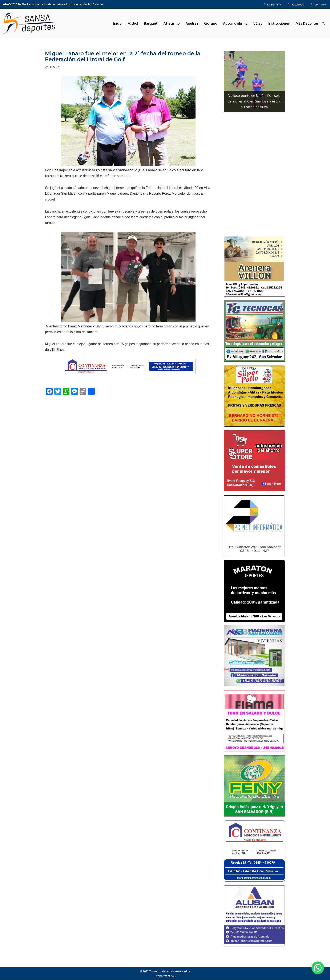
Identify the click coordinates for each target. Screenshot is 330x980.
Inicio (117, 23)
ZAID (173, 976)
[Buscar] (323, 23)
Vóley (258, 23)
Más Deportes (307, 23)
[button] (318, 968)
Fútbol (133, 23)
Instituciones (279, 23)
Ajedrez (192, 23)
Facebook (295, 4)
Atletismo (171, 23)
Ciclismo (211, 23)
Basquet (151, 23)
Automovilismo (235, 23)
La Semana (272, 4)
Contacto (318, 4)
